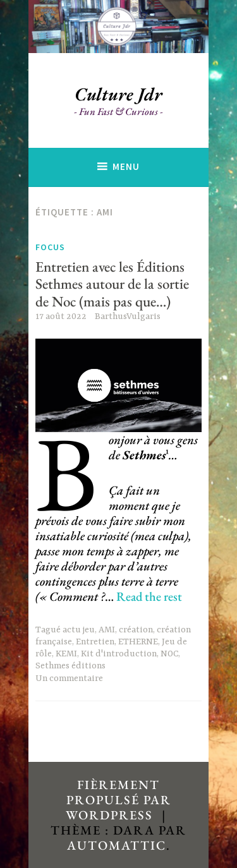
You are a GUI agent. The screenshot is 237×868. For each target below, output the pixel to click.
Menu (126, 166)
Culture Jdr (118, 94)
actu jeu (79, 630)
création (136, 630)
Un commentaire (69, 678)
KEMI (66, 654)
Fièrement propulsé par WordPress (118, 800)
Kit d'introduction (119, 654)
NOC (169, 654)
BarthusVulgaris (128, 316)
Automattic (117, 845)
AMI (107, 630)
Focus (50, 247)
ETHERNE (138, 642)
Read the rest (149, 596)
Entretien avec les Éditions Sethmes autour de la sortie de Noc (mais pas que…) (112, 284)
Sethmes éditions (70, 666)
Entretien (95, 642)
